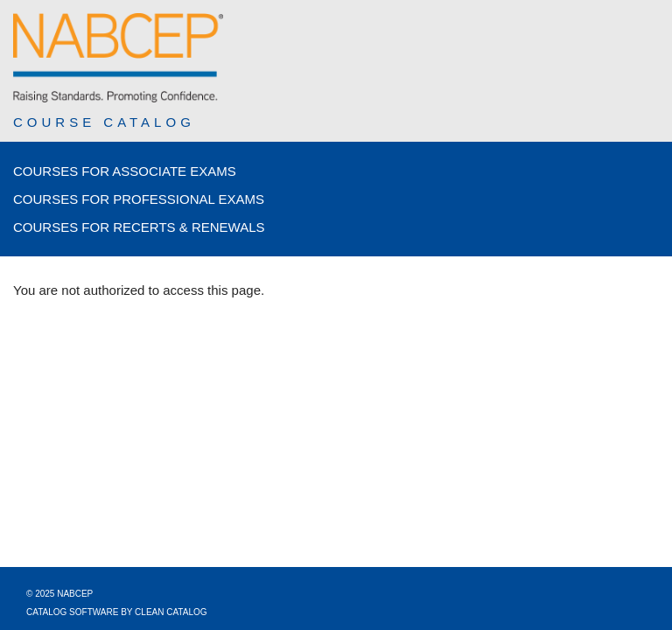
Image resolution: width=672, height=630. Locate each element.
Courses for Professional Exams (139, 199)
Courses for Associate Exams (125, 171)
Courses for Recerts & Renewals (139, 227)
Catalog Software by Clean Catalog (117, 612)
